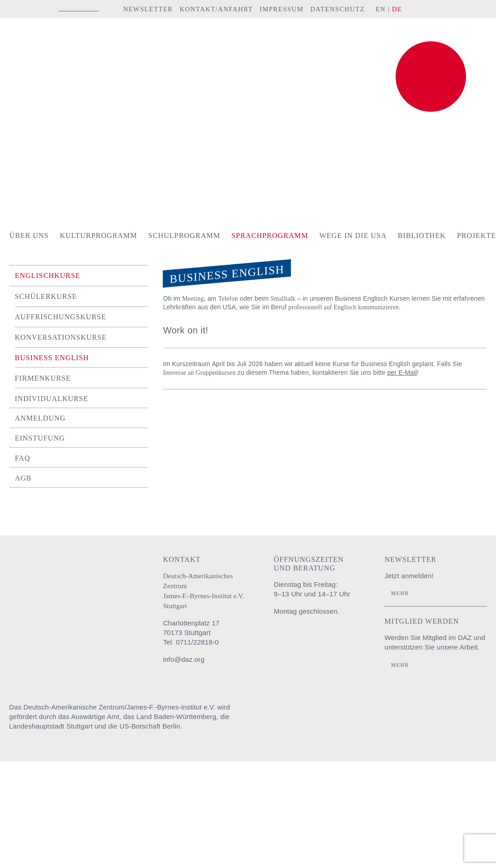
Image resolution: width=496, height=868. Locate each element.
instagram (422, 9)
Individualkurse (52, 399)
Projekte (476, 236)
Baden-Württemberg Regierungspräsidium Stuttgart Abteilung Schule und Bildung (346, 716)
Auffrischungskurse (61, 317)
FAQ (23, 458)
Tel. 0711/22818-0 (191, 642)
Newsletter (148, 9)
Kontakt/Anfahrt (216, 9)
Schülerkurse (46, 296)
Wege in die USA (353, 236)
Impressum (281, 9)
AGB (23, 478)
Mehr (400, 593)
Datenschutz (337, 9)
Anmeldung (40, 418)
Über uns (29, 236)
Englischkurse (48, 275)
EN (381, 9)
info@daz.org (184, 659)
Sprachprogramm (270, 236)
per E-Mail (402, 372)
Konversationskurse (61, 337)
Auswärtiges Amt (290, 716)
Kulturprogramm (99, 236)
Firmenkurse (43, 378)
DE (397, 9)
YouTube (461, 9)
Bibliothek (422, 236)
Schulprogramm (184, 236)
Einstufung (40, 438)
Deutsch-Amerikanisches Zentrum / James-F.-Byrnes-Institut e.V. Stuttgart (70, 47)
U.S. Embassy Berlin (471, 716)
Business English (52, 358)
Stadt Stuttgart (412, 716)
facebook (438, 9)
